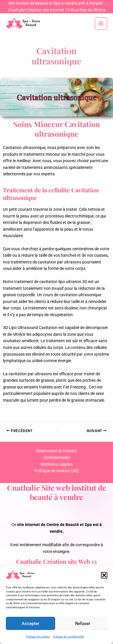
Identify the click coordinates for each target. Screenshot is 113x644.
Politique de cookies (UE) (57, 471)
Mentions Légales (56, 464)
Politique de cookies (38, 637)
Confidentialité (57, 458)
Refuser (83, 624)
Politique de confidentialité (68, 637)
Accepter (31, 624)
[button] (104, 575)
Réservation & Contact (56, 451)
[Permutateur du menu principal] (101, 24)
